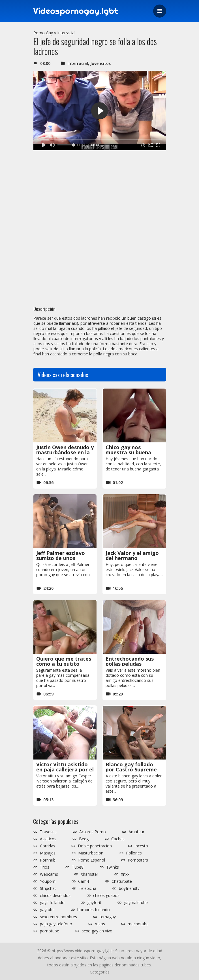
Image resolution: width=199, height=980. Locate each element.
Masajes (48, 853)
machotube (138, 924)
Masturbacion (91, 853)
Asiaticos (48, 839)
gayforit (94, 903)
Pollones (134, 853)
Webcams (49, 874)
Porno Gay (43, 33)
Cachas (118, 839)
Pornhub (48, 860)
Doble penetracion (95, 846)
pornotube (50, 931)
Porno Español (92, 860)
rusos (100, 924)
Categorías (100, 972)
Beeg (84, 839)
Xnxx (125, 874)
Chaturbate (122, 881)
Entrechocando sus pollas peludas (130, 661)
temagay (108, 917)
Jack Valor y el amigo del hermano (132, 555)
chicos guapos (106, 896)
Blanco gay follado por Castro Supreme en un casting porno (131, 769)
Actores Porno (93, 832)
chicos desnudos (55, 896)
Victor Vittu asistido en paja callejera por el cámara (65, 769)
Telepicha (87, 888)
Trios (45, 867)
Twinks (113, 867)
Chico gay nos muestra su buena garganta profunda (130, 452)
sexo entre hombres (58, 917)
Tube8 (78, 867)
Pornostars (138, 860)
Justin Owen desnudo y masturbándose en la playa (65, 452)
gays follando (52, 903)
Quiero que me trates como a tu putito (64, 661)
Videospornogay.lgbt (76, 11)
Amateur (136, 832)
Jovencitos (100, 63)
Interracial (66, 33)
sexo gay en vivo (97, 931)
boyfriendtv (129, 888)
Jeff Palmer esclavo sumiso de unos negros (61, 558)
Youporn (48, 881)
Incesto (141, 846)
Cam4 (84, 881)
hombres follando (94, 910)
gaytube (47, 910)
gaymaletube (136, 903)
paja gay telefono (56, 924)
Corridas (48, 846)
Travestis (48, 832)
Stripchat (48, 888)
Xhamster (89, 874)
